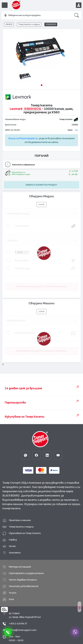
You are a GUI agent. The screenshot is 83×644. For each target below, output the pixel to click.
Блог (11, 599)
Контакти (15, 553)
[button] (42, 85)
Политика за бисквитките (24, 586)
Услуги (13, 593)
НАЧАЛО (9, 24)
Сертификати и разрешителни (26, 573)
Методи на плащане (20, 567)
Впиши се (14, 138)
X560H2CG (51, 24)
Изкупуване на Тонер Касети (25, 533)
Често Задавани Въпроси (23, 580)
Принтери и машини (20, 520)
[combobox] (37, 15)
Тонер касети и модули (29, 24)
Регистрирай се (29, 138)
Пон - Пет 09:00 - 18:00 (16, 638)
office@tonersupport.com (23, 630)
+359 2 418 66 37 (18, 624)
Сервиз (13, 540)
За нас (12, 546)
